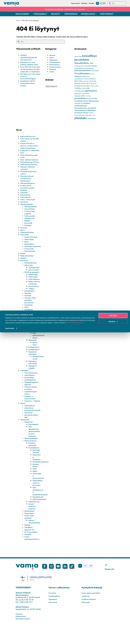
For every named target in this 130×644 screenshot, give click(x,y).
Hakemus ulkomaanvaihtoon (39, 339)
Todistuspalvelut (30, 417)
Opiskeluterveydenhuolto (34, 249)
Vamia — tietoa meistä (29, 202)
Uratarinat (53, 69)
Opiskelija (24, 192)
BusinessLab (29, 225)
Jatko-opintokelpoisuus (29, 185)
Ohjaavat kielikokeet (28, 235)
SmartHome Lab (30, 221)
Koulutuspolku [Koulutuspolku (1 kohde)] (85, 81)
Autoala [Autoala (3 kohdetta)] (94, 66)
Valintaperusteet (34, 270)
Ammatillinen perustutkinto (29, 320)
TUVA (27, 317)
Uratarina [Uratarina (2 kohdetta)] (91, 113)
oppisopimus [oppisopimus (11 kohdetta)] (91, 91)
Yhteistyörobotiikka (31, 209)
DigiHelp (28, 541)
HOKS (35, 483)
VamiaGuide (29, 314)
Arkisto (52, 57)
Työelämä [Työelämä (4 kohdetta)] (86, 103)
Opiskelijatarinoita (31, 265)
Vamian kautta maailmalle (30, 533)
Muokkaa (113, 633)
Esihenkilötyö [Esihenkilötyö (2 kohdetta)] (95, 71)
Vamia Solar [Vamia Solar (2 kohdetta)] (88, 115)
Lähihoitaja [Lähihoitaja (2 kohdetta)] (77, 83)
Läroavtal (53, 55)
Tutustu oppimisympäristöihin (92, 612)
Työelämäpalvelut (31, 389)
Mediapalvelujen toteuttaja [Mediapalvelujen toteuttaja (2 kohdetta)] (82, 86)
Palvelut (23, 415)
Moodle (23, 256)
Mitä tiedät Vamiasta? (36, 465)
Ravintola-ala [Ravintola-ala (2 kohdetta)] (90, 98)
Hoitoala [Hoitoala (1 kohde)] (92, 74)
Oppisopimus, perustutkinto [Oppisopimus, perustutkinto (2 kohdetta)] (82, 94)
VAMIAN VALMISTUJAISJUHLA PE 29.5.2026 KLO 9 (30, 57)
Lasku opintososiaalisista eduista (39, 345)
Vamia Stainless (30, 384)
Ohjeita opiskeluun (31, 455)
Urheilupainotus (26, 199)
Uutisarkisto (25, 204)
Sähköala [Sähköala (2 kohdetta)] (86, 101)
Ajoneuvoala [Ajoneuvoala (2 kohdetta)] (78, 56)
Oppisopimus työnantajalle (33, 372)
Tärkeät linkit (29, 436)
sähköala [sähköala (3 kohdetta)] (80, 101)
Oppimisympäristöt (27, 207)
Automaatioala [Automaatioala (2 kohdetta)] (78, 68)
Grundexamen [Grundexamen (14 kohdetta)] (82, 73)
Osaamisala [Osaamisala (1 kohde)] (88, 96)
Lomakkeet (32, 331)
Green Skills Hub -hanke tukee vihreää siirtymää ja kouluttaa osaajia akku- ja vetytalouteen (30, 73)
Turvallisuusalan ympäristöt (30, 215)
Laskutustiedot (29, 251)
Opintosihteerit (30, 246)
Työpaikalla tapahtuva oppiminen (32, 393)
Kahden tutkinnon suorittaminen (33, 291)
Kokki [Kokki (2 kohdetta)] (80, 81)
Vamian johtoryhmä (32, 239)
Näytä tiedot (10, 640)
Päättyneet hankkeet (28, 258)
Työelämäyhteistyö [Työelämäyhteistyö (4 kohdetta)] (81, 106)
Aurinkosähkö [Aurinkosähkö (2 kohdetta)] (87, 66)
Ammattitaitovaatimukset (41, 476)
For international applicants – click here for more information (65, 9)
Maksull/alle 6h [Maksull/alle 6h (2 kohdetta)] (85, 83)
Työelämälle (25, 380)
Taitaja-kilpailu (30, 530)
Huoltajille (28, 551)
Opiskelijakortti (30, 527)
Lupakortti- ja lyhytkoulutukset (30, 407)
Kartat (27, 244)
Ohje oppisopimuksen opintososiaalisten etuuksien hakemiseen (35, 445)
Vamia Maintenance (32, 382)
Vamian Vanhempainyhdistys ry (32, 555)
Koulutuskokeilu (30, 326)
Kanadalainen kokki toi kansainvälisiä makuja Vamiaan (29, 88)
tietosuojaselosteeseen (75, 634)
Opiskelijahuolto (30, 253)
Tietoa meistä (53, 621)
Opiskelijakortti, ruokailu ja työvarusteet (38, 497)
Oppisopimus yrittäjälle (33, 376)
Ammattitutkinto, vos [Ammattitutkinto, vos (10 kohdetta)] (84, 63)
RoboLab (28, 223)
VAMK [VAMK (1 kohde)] (94, 115)
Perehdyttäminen (35, 462)
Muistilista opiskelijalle (33, 458)
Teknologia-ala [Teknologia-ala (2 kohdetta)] (79, 103)
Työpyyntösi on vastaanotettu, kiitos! (28, 151)
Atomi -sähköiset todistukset (30, 160)
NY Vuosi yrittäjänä (32, 548)
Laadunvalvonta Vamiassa (30, 167)
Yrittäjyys (32, 298)
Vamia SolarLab (30, 211)
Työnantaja (25, 195)
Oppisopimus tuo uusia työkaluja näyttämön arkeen (29, 64)
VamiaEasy (29, 228)
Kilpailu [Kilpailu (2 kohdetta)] (76, 81)
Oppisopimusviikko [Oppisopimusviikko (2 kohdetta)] (80, 96)
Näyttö (35, 485)
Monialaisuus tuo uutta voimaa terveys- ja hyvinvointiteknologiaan (29, 81)
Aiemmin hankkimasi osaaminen (33, 523)
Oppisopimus (54, 60)
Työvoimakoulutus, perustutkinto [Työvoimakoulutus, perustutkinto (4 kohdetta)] (85, 108)
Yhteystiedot (25, 237)
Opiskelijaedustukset (40, 513)
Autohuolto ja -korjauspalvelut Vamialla (30, 422)
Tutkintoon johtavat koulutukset (31, 397)
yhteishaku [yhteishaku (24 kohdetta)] (80, 118)
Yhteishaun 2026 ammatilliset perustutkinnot (31, 310)
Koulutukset (25, 263)
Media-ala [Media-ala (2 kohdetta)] (93, 83)
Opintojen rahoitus (36, 479)
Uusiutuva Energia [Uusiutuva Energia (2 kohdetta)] (79, 115)
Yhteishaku (28, 303)
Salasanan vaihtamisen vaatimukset (29, 170)
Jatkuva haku (29, 267)
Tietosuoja (24, 230)
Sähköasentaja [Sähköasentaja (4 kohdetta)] (94, 101)
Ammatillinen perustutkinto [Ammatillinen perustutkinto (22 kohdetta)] (86, 58)
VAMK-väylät (34, 281)
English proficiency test (29, 136)
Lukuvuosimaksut (35, 272)
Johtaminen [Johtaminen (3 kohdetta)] (78, 76)
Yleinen (52, 72)
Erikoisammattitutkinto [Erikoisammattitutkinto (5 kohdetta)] (83, 70)
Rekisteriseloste (26, 197)
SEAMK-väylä (34, 279)
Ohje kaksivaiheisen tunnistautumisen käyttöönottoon (28, 181)
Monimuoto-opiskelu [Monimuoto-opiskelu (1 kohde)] (94, 86)
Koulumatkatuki (34, 438)
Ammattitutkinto (30, 300)
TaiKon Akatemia (32, 285)
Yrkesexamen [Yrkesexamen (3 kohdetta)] (91, 118)
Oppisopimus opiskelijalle (33, 362)
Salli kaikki (113, 627)
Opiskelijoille (25, 434)
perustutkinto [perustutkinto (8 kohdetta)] (80, 98)
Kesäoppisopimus (35, 356)
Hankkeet (24, 260)
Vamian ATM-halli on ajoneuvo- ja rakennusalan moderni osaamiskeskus (30, 146)
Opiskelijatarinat (55, 62)
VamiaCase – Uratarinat (29, 411)
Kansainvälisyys (55, 64)
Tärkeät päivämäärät (32, 452)
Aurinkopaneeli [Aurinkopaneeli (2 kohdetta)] (79, 66)
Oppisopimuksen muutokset (39, 334)
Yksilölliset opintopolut (29, 276)
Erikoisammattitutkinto (32, 324)
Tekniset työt (29, 427)
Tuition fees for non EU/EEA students (27, 140)
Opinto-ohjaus (30, 242)
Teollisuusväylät (30, 218)
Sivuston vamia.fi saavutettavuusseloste (28, 189)
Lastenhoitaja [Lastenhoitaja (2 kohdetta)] (93, 81)
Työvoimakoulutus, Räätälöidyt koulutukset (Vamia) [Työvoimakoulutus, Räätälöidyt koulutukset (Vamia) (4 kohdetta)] (85, 111)
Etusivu (18, 20)
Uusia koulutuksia (56, 67)
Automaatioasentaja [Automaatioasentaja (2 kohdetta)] (88, 68)
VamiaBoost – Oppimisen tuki (30, 545)
